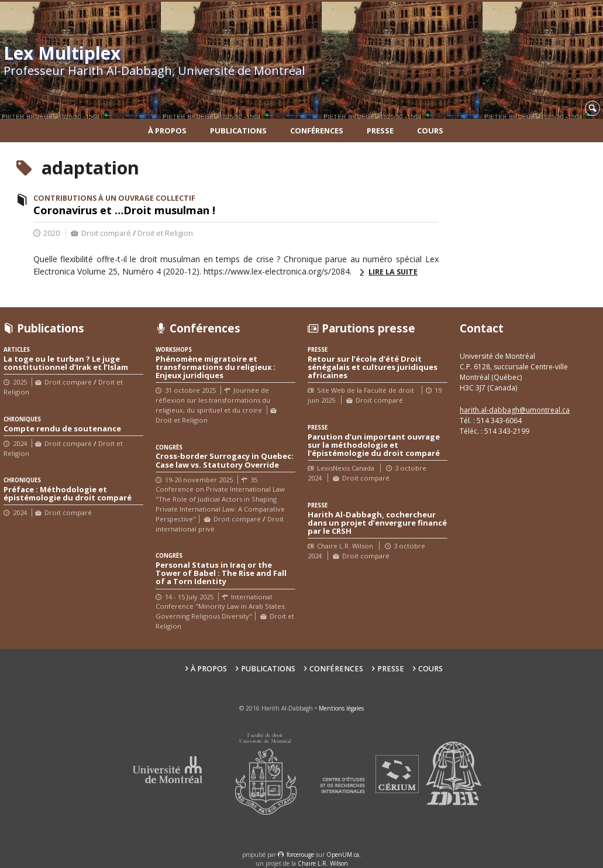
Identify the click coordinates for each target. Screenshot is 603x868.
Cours (430, 131)
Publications (238, 131)
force (300, 855)
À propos (167, 131)
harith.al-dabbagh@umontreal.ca (515, 410)
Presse (380, 131)
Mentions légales (341, 708)
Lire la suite (393, 272)
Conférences (317, 131)
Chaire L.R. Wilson (323, 863)
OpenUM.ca (343, 855)
